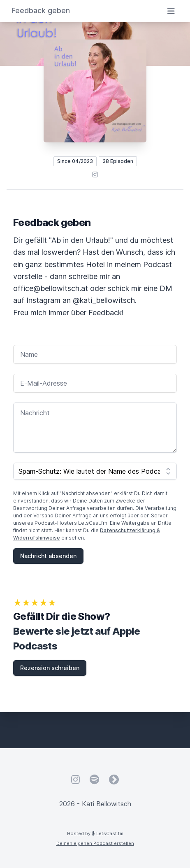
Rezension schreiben (50, 668)
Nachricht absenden (48, 556)
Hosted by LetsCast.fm (95, 833)
